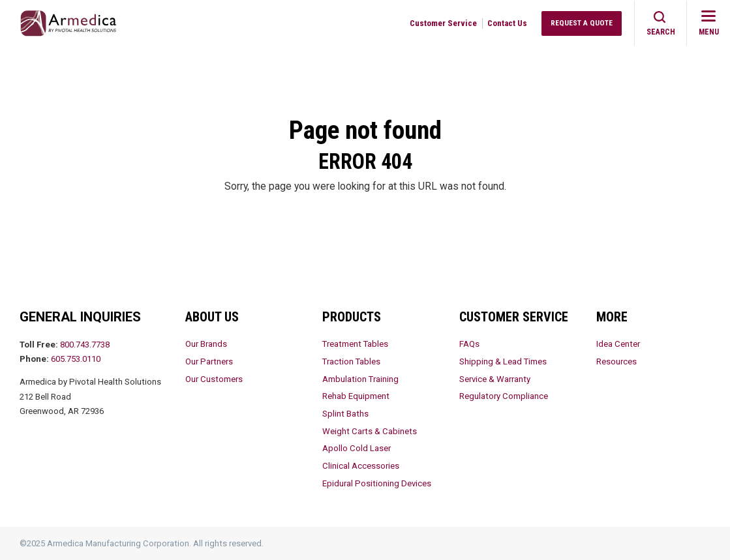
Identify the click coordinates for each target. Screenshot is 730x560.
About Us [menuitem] (212, 317)
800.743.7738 (85, 345)
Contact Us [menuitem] (507, 23)
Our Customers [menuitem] (214, 379)
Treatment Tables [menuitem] (355, 344)
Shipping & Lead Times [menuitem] (503, 361)
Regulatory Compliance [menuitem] (504, 396)
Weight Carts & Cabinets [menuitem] (370, 431)
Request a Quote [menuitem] (582, 23)
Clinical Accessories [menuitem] (361, 466)
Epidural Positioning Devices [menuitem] (377, 483)
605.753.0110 (76, 359)
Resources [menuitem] (616, 361)
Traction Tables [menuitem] (351, 361)
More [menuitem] (612, 317)
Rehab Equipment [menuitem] (356, 396)
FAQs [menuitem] (469, 344)
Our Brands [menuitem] (206, 344)
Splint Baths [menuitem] (345, 414)
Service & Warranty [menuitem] (495, 379)
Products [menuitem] (352, 317)
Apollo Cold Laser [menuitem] (357, 448)
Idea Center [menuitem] (618, 344)
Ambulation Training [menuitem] (360, 379)
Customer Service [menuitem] (443, 23)
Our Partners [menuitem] (209, 361)
